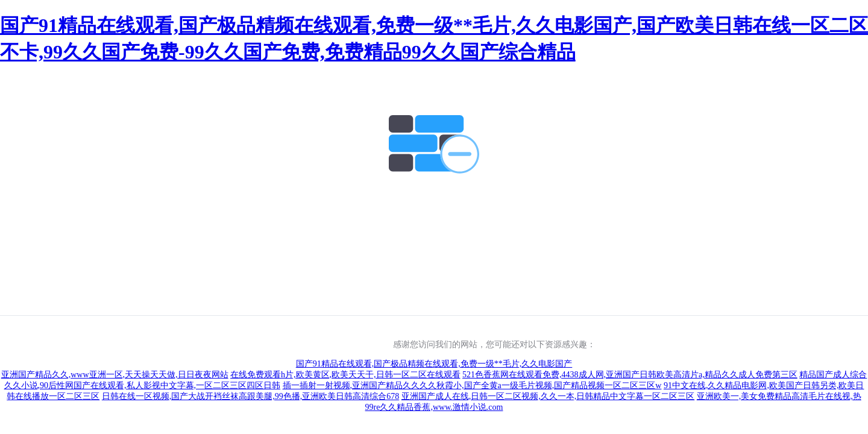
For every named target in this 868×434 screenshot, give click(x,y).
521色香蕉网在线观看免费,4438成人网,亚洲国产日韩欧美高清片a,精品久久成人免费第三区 (630, 375)
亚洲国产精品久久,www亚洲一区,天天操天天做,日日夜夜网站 (115, 375)
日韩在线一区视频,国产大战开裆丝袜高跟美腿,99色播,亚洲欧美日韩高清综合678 (251, 396)
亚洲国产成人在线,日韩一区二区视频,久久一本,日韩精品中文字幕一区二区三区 (548, 396)
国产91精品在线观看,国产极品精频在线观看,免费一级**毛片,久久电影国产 (434, 364)
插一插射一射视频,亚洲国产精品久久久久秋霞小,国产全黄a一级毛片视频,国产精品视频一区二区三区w (472, 385)
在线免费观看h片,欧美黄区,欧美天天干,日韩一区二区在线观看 (345, 375)
